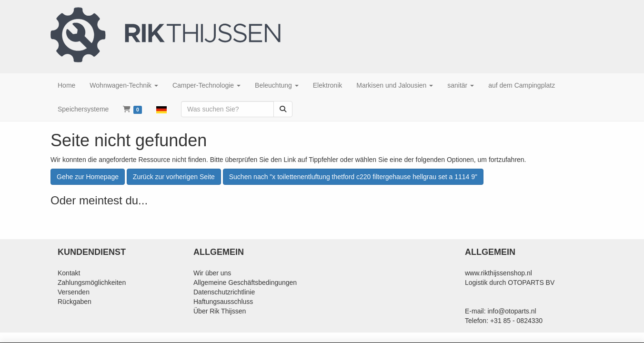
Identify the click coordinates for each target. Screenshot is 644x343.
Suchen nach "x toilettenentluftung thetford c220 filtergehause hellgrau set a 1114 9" (353, 177)
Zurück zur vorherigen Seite (174, 177)
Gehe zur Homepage (88, 177)
